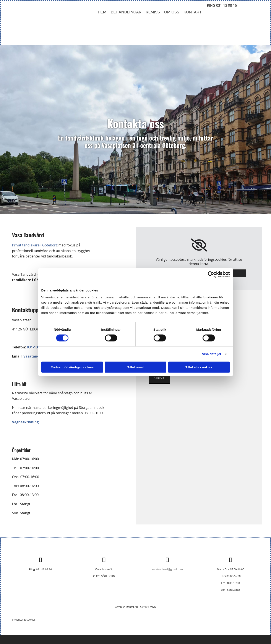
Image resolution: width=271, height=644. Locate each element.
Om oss (172, 12)
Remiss (153, 12)
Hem (102, 12)
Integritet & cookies (24, 620)
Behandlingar (126, 12)
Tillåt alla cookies (199, 367)
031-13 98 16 (44, 569)
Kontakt (193, 12)
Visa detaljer (212, 354)
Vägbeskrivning (27, 422)
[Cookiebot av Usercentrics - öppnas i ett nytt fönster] (211, 275)
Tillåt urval (135, 367)
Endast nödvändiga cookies (72, 367)
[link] (199, 245)
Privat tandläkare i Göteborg (35, 245)
